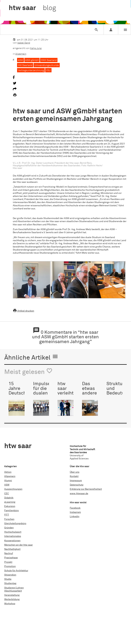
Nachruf (9, 553)
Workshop (10, 604)
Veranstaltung (12, 595)
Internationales (13, 536)
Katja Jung (36, 48)
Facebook (75, 508)
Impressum (76, 481)
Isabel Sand (24, 43)
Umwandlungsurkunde (47, 65)
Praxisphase (11, 558)
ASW (20, 60)
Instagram (75, 512)
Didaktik (9, 498)
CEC (7, 494)
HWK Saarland (49, 60)
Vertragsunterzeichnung (31, 70)
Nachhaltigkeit (12, 549)
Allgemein (21, 54)
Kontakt (74, 476)
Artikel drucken (23, 311)
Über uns (75, 472)
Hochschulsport (13, 532)
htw (32, 8)
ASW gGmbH (32, 60)
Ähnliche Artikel (31, 357)
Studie (8, 579)
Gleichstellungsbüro (15, 524)
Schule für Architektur (16, 571)
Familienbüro (12, 511)
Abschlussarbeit (13, 591)
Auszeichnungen (13, 489)
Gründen (9, 528)
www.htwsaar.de (79, 494)
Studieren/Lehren (14, 588)
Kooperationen (12, 541)
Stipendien (10, 575)
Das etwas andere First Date (89, 393)
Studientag (10, 583)
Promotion (10, 566)
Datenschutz (77, 485)
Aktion (8, 472)
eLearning (10, 502)
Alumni (8, 481)
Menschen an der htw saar (19, 545)
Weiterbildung (12, 599)
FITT (7, 515)
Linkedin (75, 517)
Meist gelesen (28, 372)
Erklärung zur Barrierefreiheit (86, 489)
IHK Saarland (25, 65)
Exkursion (10, 506)
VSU (48, 70)
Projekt (8, 562)
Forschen (9, 519)
